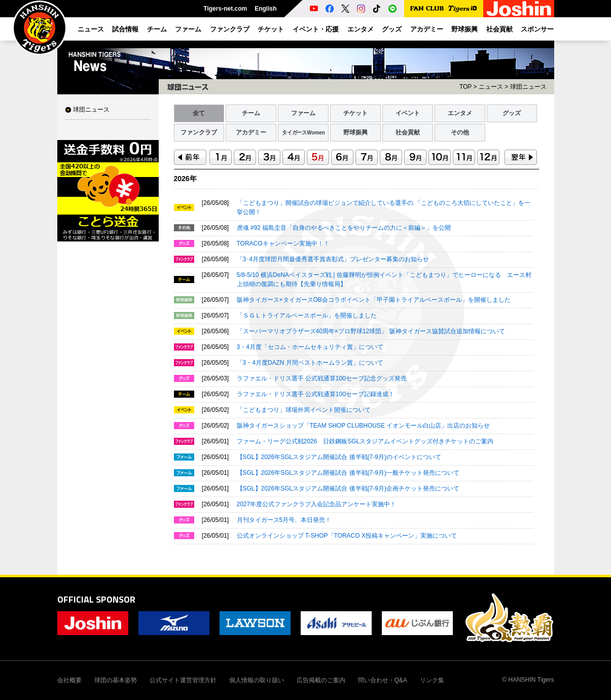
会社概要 (69, 680)
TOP (465, 87)
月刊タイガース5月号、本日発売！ (284, 520)
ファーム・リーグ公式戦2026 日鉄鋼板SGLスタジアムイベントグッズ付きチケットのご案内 (365, 441)
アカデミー (251, 132)
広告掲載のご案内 (321, 680)
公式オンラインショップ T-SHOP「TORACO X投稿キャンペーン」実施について (347, 536)
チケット (355, 113)
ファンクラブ (199, 132)
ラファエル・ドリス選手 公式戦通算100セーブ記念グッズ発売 (322, 378)
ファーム (303, 113)
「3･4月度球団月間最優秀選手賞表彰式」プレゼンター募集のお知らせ (333, 259)
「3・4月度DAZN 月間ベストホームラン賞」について (310, 363)
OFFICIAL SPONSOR (96, 599)
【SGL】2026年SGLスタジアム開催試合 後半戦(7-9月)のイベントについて (339, 457)
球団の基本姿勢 (116, 680)
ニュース (491, 87)
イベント (408, 113)
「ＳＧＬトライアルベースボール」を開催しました (307, 316)
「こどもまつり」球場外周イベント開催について (304, 410)
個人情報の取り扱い (257, 680)
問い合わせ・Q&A (383, 680)
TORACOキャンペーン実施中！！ (283, 243)
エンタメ (460, 113)
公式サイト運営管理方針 (183, 680)
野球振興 (355, 132)
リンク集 (432, 680)
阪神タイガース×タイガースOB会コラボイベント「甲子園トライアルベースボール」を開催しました (374, 300)
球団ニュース (91, 110)
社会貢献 (408, 132)
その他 (460, 132)
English (265, 9)
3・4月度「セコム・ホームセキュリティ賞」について (310, 347)
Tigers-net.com (225, 9)
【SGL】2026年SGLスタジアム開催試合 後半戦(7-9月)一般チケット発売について (348, 473)
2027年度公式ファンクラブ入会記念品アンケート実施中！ (317, 504)
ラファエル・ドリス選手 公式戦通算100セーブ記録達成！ (316, 394)
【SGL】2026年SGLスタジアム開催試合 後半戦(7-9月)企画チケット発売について (348, 488)
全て (199, 113)
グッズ (512, 113)
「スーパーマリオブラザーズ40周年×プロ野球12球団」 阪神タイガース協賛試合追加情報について (371, 331)
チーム (251, 113)
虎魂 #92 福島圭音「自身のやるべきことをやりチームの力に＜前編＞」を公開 (344, 228)
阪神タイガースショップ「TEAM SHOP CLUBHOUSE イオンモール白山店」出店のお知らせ (364, 426)
